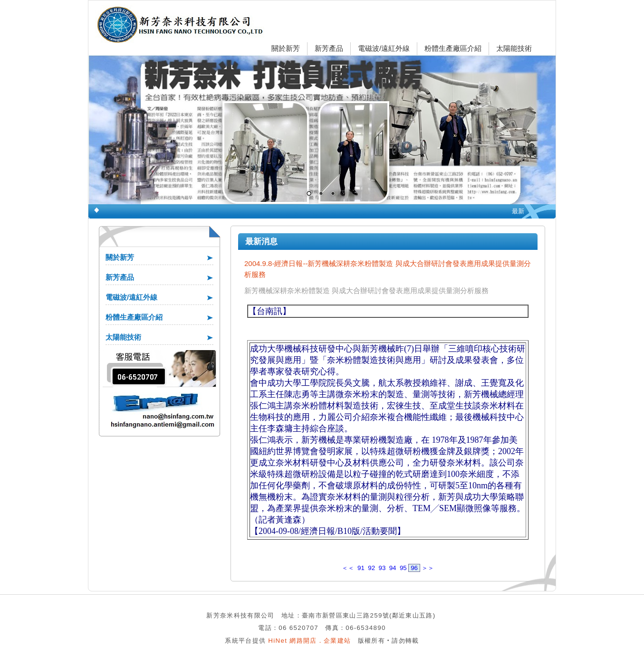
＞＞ (428, 568)
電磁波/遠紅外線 (384, 48)
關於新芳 (286, 48)
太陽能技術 (514, 48)
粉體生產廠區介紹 (453, 48)
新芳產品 (329, 48)
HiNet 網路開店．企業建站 (309, 641)
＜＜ (348, 568)
